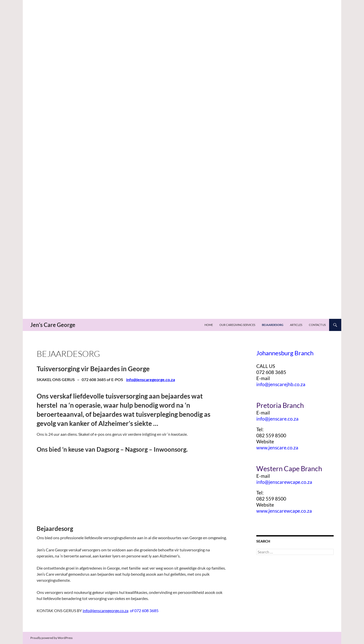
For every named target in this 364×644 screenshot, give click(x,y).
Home (209, 325)
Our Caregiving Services (237, 325)
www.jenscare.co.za (277, 448)
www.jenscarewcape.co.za (284, 511)
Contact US (317, 325)
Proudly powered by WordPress (51, 638)
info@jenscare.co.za (277, 419)
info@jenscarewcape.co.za (284, 482)
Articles (296, 325)
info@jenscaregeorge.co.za (151, 379)
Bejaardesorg (273, 325)
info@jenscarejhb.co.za (281, 384)
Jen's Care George (53, 325)
